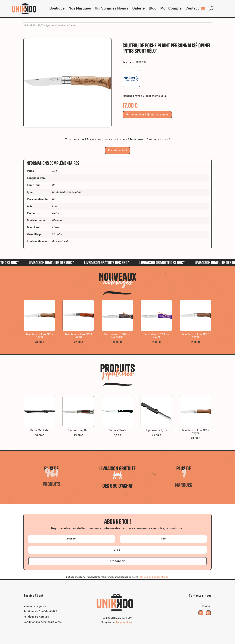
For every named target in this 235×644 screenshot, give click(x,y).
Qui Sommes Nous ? (112, 8)
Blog (153, 8)
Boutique (57, 8)
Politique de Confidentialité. (154, 577)
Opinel (72, 26)
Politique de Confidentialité (40, 611)
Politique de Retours (36, 617)
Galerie (139, 8)
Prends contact (117, 150)
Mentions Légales (35, 606)
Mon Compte (171, 8)
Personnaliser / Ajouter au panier (147, 115)
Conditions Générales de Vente (43, 622)
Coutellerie (62, 26)
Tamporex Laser (125, 622)
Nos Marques (80, 8)
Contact (192, 8)
